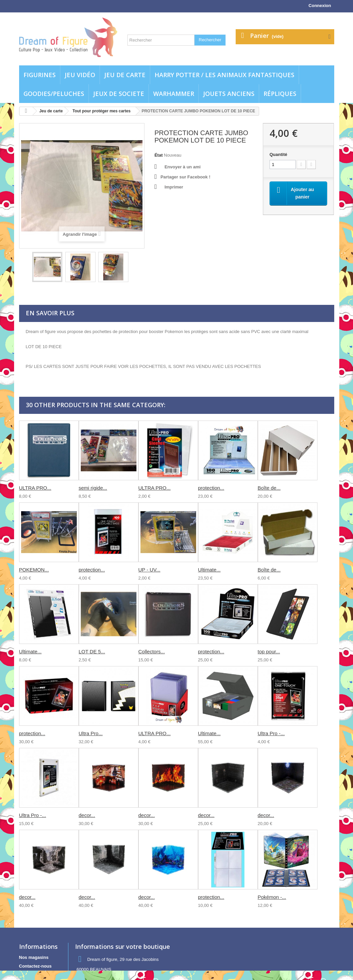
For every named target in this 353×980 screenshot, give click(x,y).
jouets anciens (229, 94)
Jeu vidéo (80, 75)
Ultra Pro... (91, 733)
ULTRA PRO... (35, 488)
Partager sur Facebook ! (186, 177)
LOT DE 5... (92, 651)
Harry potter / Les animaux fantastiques (224, 75)
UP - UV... (150, 570)
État (159, 155)
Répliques (280, 94)
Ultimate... (210, 570)
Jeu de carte (125, 75)
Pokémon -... (272, 897)
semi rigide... (93, 488)
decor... (87, 815)
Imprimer (174, 187)
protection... (211, 488)
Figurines (40, 75)
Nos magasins (34, 957)
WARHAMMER (174, 94)
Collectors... (152, 651)
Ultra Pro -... (271, 733)
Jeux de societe (119, 94)
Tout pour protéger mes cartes (101, 111)
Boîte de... (269, 488)
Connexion (320, 6)
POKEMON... (34, 570)
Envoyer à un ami (183, 167)
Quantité (278, 154)
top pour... (269, 651)
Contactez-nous (36, 966)
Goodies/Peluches (54, 94)
